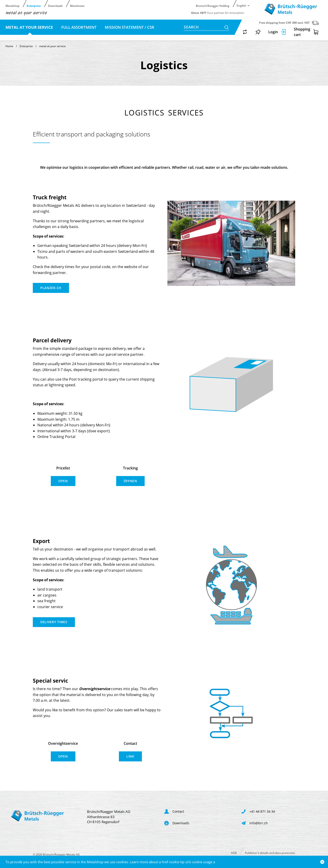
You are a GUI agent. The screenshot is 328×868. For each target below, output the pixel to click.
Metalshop (12, 6)
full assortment (79, 27)
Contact (37, 36)
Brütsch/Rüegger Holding (213, 6)
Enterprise (34, 6)
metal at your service (30, 27)
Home (9, 46)
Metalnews (77, 6)
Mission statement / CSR (129, 27)
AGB (234, 853)
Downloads (55, 6)
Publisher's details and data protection (270, 853)
